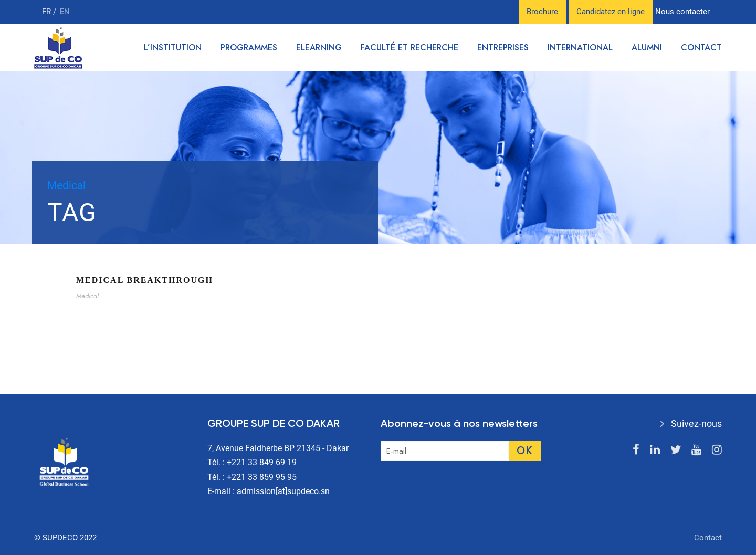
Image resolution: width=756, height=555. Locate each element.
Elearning (319, 48)
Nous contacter (682, 12)
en (65, 12)
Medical (87, 296)
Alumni (647, 48)
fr (48, 12)
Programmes (249, 48)
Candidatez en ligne (611, 12)
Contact (701, 48)
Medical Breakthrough (145, 280)
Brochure (542, 12)
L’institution (173, 48)
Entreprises (503, 48)
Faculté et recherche (409, 48)
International (580, 48)
